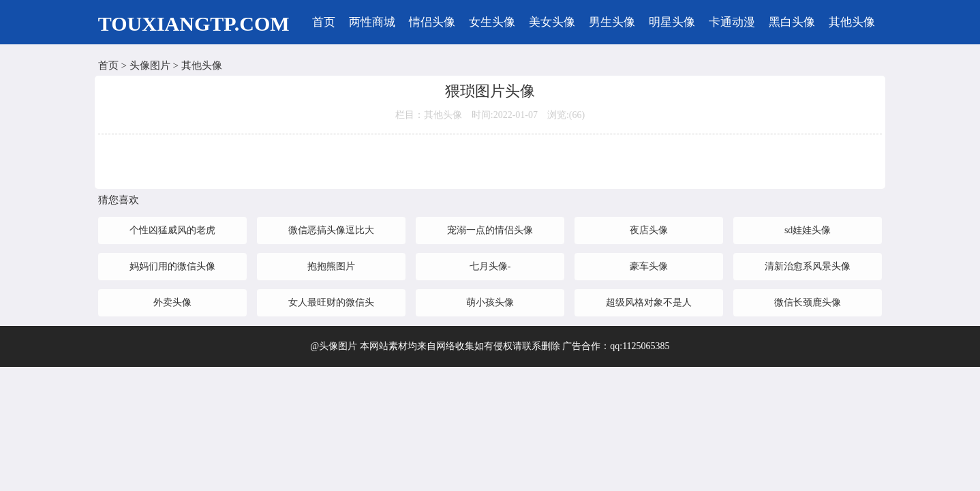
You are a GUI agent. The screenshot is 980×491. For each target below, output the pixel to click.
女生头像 (492, 22)
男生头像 (612, 22)
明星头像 (672, 22)
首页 (324, 22)
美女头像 (552, 22)
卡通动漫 (732, 22)
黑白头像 (792, 22)
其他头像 (852, 22)
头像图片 (150, 65)
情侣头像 (432, 22)
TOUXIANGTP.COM (194, 24)
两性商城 (372, 22)
